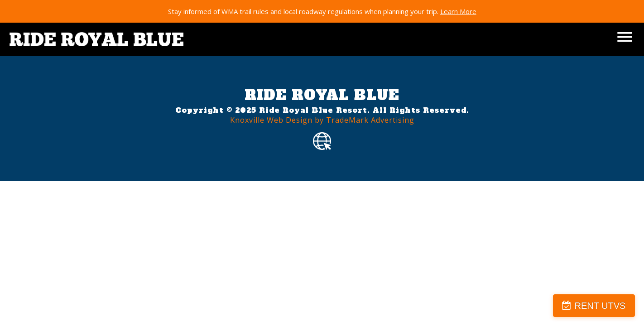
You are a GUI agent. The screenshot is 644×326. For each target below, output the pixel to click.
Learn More (458, 11)
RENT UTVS (600, 306)
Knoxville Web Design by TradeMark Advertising (322, 120)
